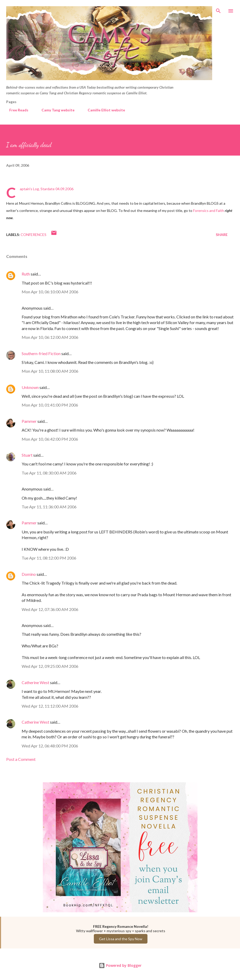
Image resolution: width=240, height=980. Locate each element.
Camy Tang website (55, 110)
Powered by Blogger (120, 965)
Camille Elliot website (103, 110)
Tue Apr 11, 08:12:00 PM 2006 (49, 558)
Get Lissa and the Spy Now (121, 939)
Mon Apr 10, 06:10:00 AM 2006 (50, 292)
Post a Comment (21, 759)
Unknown (30, 387)
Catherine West (35, 682)
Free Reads (16, 110)
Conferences (34, 235)
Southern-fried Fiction (41, 353)
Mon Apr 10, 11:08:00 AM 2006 (50, 371)
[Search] (218, 9)
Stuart (27, 455)
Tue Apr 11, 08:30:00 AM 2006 (49, 473)
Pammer (29, 421)
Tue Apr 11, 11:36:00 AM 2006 (49, 507)
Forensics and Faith (209, 210)
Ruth (26, 274)
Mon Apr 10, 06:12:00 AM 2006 (50, 337)
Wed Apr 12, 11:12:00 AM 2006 (50, 706)
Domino (29, 574)
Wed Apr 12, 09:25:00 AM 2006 (50, 666)
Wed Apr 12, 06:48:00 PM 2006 (50, 746)
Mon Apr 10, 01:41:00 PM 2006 (50, 405)
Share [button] (222, 235)
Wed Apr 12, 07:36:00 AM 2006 (50, 609)
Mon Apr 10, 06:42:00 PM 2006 (50, 439)
